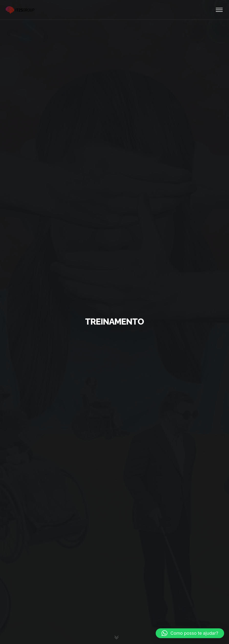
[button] (190, 633)
